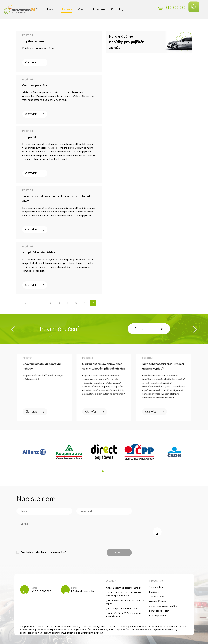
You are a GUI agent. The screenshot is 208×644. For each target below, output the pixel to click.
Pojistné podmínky (158, 615)
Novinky (66, 9)
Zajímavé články (157, 597)
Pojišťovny (154, 592)
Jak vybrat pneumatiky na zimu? (122, 608)
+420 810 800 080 (41, 591)
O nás (82, 9)
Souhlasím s (44, 552)
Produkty (99, 9)
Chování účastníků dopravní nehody (123, 588)
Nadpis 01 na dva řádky (39, 252)
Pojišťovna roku (33, 41)
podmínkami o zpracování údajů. (50, 552)
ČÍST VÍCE (35, 62)
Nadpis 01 (29, 137)
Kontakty (117, 9)
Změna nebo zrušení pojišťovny (164, 606)
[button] (103, 471)
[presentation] (13, 329)
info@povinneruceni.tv (83, 591)
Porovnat (149, 329)
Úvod (51, 9)
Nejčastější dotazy (158, 601)
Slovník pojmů (156, 587)
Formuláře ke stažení (159, 611)
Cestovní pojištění (35, 85)
